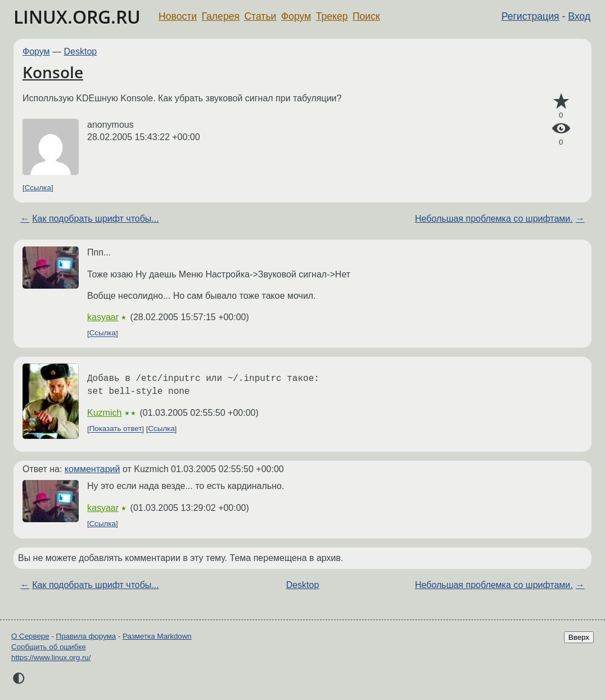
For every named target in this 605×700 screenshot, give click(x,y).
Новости (178, 16)
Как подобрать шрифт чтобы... (95, 219)
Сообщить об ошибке (49, 647)
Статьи (260, 16)
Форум (296, 16)
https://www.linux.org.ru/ (51, 658)
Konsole (53, 72)
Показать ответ (116, 429)
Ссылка (38, 188)
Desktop (81, 51)
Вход (579, 16)
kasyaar (103, 317)
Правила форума (86, 636)
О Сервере (30, 636)
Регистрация (530, 16)
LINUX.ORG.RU (77, 17)
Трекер (332, 16)
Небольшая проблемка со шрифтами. (494, 219)
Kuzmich (104, 413)
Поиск (366, 16)
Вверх (579, 637)
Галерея (221, 16)
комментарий (92, 469)
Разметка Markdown (157, 636)
